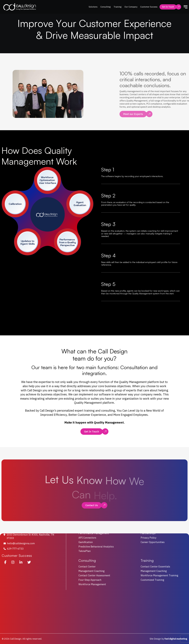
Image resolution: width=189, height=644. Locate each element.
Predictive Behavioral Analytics (96, 547)
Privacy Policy (148, 538)
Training (118, 7)
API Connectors (87, 538)
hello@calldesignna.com (21, 543)
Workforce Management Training (159, 575)
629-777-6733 (15, 549)
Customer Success (149, 7)
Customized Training (152, 580)
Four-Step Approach (90, 580)
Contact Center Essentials (155, 567)
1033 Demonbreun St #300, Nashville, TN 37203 (30, 536)
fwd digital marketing (176, 639)
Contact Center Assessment (94, 575)
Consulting (106, 7)
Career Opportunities (153, 542)
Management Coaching (91, 571)
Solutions (93, 7)
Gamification (86, 542)
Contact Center (87, 567)
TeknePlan (85, 551)
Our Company (131, 7)
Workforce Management (92, 584)
